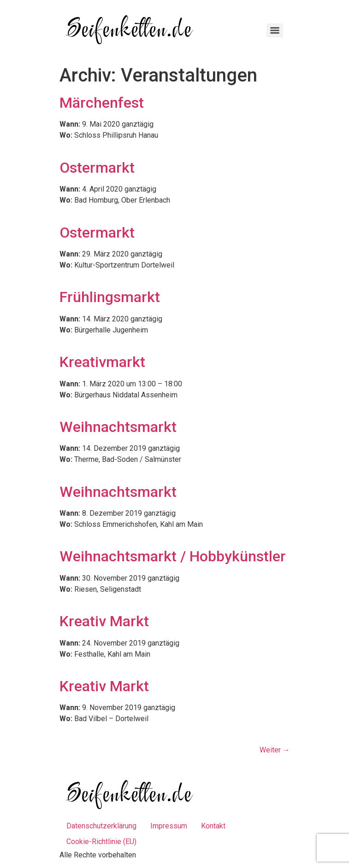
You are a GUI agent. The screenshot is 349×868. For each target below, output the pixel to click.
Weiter (275, 750)
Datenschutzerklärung (101, 826)
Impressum (169, 826)
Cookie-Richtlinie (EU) (101, 842)
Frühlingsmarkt (110, 297)
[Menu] (275, 30)
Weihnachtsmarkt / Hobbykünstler (173, 556)
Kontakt (213, 826)
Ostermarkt (97, 168)
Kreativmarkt (102, 362)
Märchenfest (102, 103)
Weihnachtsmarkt (118, 427)
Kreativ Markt (104, 621)
